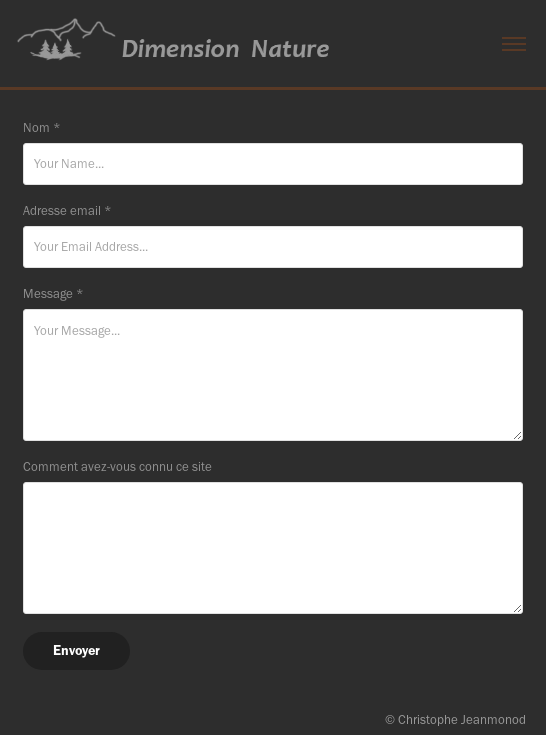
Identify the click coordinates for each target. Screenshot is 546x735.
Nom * (42, 127)
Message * (53, 293)
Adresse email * (67, 210)
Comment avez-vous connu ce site (117, 466)
